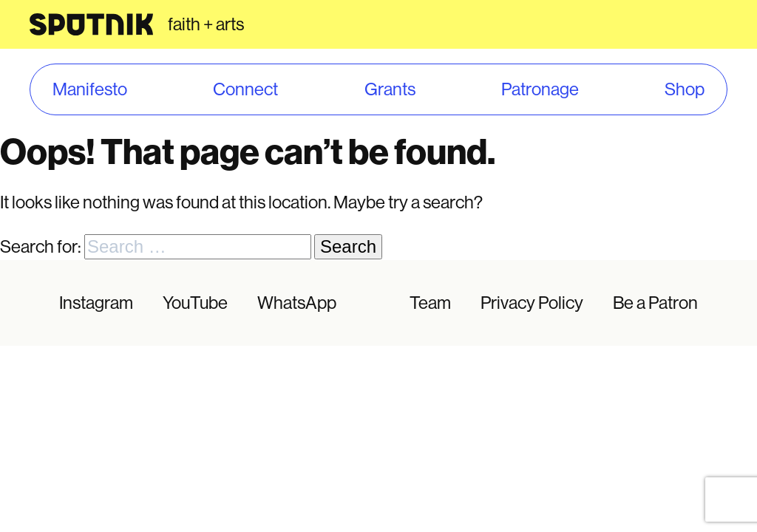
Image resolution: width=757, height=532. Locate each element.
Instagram (96, 303)
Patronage (540, 89)
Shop (685, 89)
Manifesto (90, 89)
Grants (390, 89)
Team (430, 303)
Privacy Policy (532, 303)
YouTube (195, 303)
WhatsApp (297, 303)
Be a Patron (655, 303)
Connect (245, 89)
